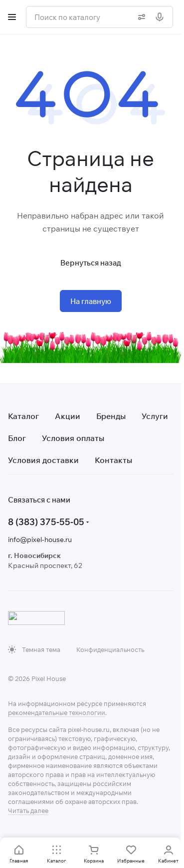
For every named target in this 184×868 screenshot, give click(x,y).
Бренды (111, 416)
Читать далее (28, 810)
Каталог (23, 416)
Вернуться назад (91, 263)
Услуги (155, 416)
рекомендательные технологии (57, 712)
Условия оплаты (73, 438)
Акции (68, 416)
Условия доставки (43, 460)
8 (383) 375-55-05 (46, 522)
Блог (17, 438)
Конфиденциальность (110, 649)
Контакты (113, 460)
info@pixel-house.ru (40, 539)
